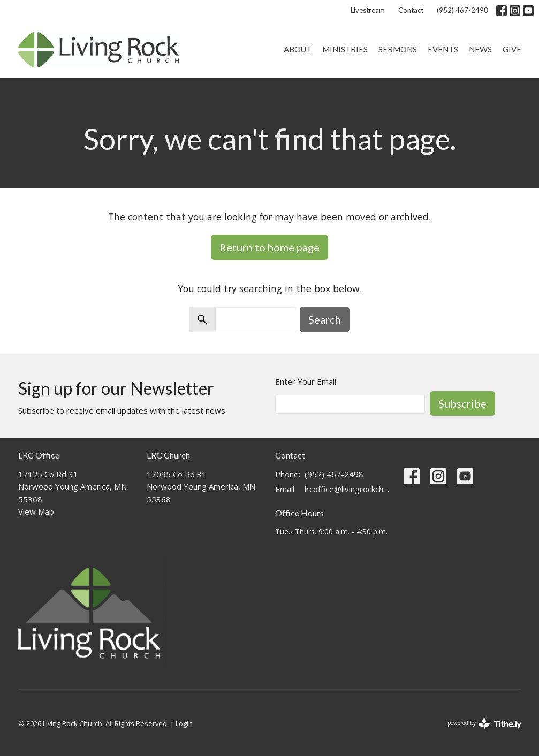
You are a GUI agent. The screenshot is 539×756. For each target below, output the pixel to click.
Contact (411, 10)
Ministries (345, 49)
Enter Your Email (306, 381)
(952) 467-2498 (462, 10)
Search (325, 319)
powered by (484, 724)
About (298, 49)
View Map (36, 511)
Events (443, 49)
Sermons (398, 49)
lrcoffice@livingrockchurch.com (349, 489)
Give (512, 49)
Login (184, 723)
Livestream (368, 10)
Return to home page (269, 247)
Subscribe (462, 403)
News (480, 49)
